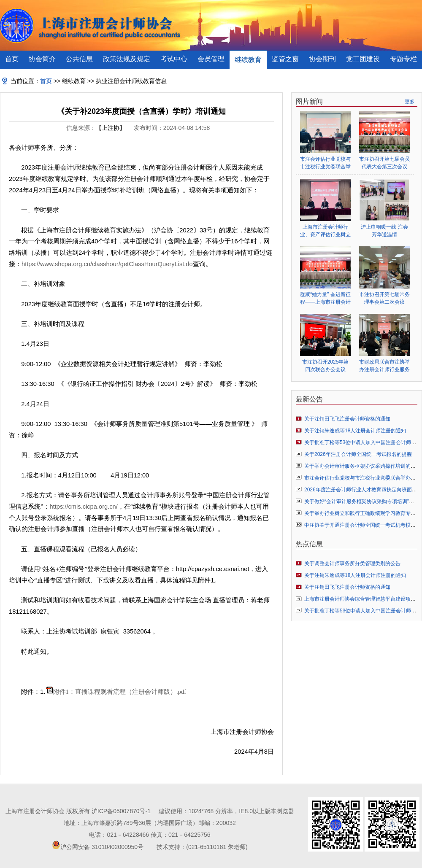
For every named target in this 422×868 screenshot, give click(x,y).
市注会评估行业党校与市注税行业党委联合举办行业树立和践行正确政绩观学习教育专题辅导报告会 (325, 163)
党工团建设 (363, 59)
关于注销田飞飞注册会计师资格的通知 (347, 419)
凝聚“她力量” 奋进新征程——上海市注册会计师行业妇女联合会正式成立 (325, 298)
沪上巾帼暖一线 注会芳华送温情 (384, 231)
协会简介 (42, 59)
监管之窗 (285, 59)
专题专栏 (403, 59)
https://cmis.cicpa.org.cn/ (84, 507)
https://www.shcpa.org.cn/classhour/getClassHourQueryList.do (107, 264)
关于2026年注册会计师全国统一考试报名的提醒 (358, 454)
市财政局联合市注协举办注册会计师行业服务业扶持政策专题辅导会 (384, 366)
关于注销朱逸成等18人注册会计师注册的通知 (355, 431)
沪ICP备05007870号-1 (121, 811)
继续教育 (248, 60)
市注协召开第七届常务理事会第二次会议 (384, 298)
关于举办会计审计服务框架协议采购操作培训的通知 (362, 466)
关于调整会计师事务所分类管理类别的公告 (352, 563)
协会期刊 (322, 59)
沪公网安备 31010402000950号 (102, 847)
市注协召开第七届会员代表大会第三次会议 (384, 163)
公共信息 (79, 59)
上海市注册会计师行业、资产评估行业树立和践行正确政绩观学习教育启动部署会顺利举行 (325, 231)
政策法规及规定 (127, 59)
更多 (410, 102)
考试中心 (174, 59)
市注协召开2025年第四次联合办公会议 (326, 366)
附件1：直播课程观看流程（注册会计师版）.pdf (120, 692)
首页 (12, 59)
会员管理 (211, 59)
